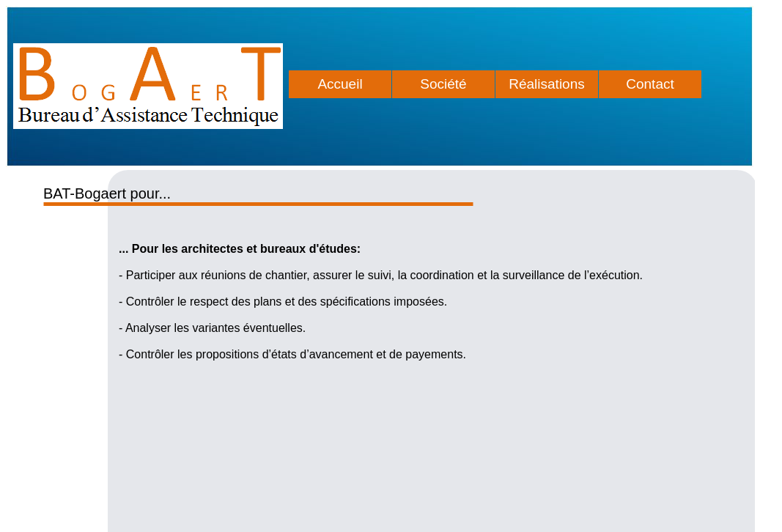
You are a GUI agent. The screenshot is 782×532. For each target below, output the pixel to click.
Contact (650, 84)
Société (443, 84)
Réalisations (547, 84)
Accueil (340, 84)
